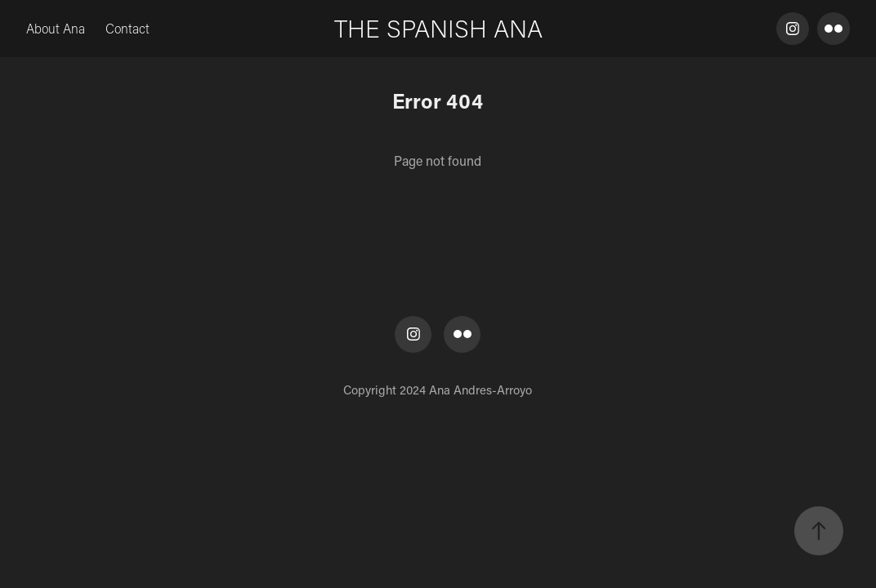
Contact (127, 28)
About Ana (56, 28)
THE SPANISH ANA (438, 28)
